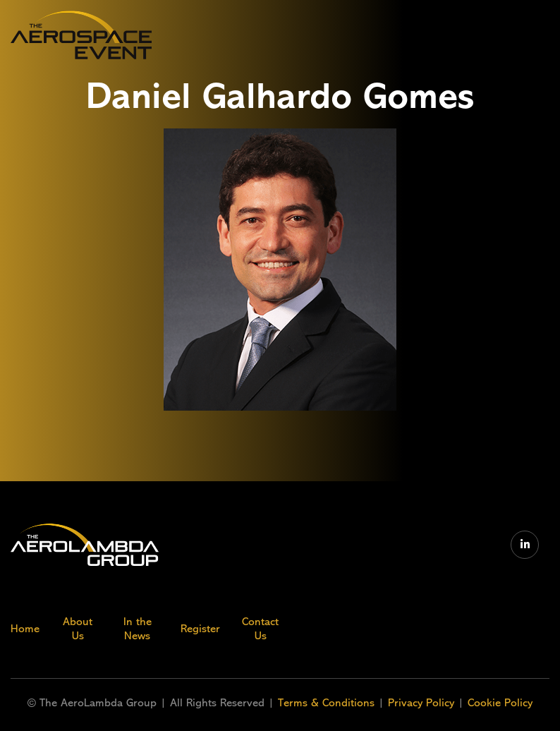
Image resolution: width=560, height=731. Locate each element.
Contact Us (260, 628)
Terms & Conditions (328, 703)
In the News (138, 628)
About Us (78, 628)
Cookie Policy (500, 703)
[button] (453, 35)
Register (200, 629)
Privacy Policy (421, 703)
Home (25, 629)
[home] (81, 35)
